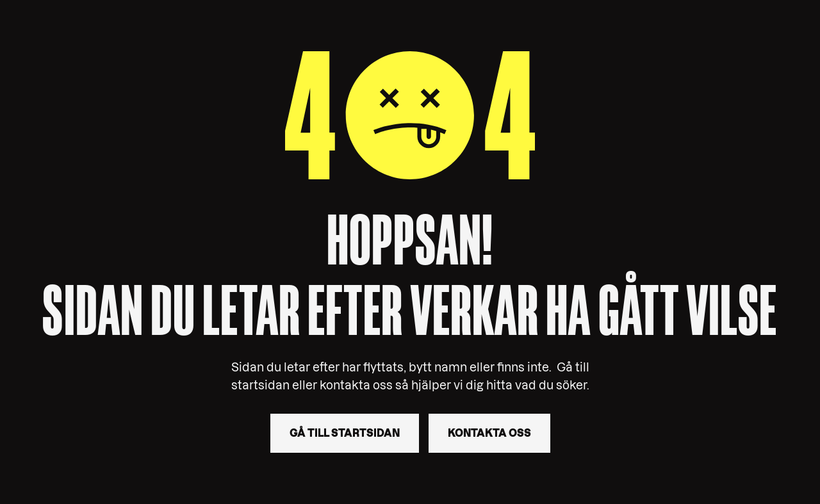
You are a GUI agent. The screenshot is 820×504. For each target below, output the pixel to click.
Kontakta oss (489, 433)
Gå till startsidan (345, 433)
